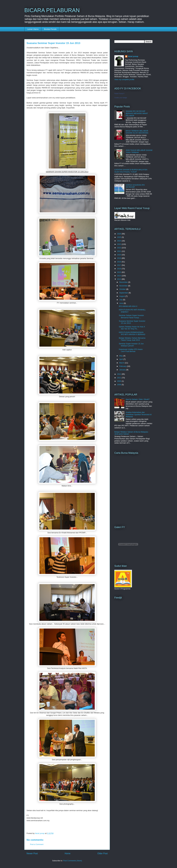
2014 (119, 276)
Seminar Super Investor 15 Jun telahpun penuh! (131, 345)
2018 (119, 262)
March (122, 363)
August (122, 296)
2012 (119, 374)
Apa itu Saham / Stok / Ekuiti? (138, 399)
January (123, 370)
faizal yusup (133, 56)
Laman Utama (33, 29)
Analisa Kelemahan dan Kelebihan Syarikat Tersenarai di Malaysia (139, 414)
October (123, 289)
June (122, 303)
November (124, 286)
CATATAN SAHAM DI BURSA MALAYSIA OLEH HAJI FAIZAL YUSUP (131, 171)
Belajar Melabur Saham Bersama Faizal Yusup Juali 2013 (132, 339)
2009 (119, 381)
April (121, 359)
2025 (119, 237)
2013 (119, 279)
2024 (119, 241)
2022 (119, 248)
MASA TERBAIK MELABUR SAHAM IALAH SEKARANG (137, 132)
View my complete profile (124, 79)
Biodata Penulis (50, 29)
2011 (119, 378)
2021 (119, 251)
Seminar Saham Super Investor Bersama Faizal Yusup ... (131, 316)
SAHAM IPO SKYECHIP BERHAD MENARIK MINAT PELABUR (137, 113)
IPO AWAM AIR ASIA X (128, 306)
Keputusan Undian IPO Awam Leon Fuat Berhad (131, 350)
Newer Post (32, 853)
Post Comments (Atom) (73, 861)
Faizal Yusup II (119, 93)
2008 (119, 385)
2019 (119, 258)
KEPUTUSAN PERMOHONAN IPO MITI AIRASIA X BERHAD (132, 333)
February (123, 366)
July (121, 300)
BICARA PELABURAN (52, 10)
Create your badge (121, 98)
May (121, 356)
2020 (119, 255)
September (124, 293)
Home (68, 853)
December (124, 282)
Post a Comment (37, 844)
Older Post (102, 853)
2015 (119, 272)
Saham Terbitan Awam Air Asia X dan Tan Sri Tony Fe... (132, 328)
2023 (119, 244)
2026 (119, 234)
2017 (119, 265)
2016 (119, 269)
